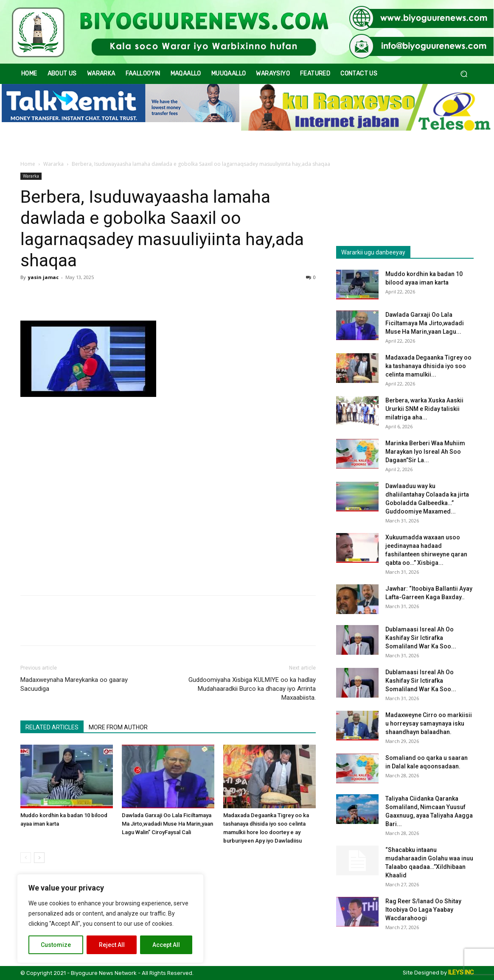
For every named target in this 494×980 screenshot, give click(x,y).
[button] (464, 74)
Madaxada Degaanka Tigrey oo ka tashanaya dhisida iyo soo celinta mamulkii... (428, 366)
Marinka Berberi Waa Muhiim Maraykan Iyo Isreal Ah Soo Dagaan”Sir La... (425, 452)
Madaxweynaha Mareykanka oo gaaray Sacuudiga (74, 684)
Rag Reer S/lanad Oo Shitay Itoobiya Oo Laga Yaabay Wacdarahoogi (423, 910)
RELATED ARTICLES (52, 727)
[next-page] (39, 858)
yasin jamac (43, 277)
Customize (56, 945)
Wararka (53, 164)
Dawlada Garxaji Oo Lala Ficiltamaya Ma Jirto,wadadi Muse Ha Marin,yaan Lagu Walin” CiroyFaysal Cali (167, 824)
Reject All (112, 945)
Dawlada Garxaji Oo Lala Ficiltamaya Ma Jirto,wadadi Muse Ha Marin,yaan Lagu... (425, 323)
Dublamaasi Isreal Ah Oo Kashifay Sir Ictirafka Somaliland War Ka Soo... (421, 638)
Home (28, 164)
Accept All (166, 945)
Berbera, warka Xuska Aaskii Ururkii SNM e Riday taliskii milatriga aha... (424, 409)
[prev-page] (26, 858)
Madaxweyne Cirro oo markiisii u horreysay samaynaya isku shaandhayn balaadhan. (429, 723)
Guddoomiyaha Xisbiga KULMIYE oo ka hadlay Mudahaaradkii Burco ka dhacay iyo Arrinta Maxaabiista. (252, 689)
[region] (110, 919)
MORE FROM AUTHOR (118, 727)
